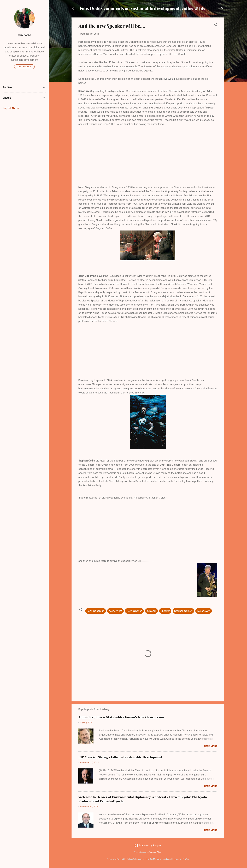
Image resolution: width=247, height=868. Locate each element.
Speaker (165, 611)
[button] (215, 25)
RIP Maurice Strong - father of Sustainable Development (120, 757)
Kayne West (115, 611)
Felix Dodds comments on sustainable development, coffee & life (143, 8)
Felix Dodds (24, 35)
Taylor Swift (204, 611)
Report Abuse (11, 108)
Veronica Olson (155, 852)
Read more (211, 746)
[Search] (222, 9)
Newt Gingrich (134, 611)
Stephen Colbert (183, 611)
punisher (151, 611)
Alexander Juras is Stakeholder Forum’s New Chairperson (121, 717)
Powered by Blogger (148, 846)
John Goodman (96, 611)
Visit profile (24, 67)
